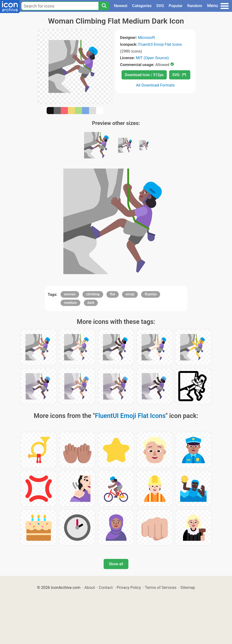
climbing (93, 294)
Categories (142, 6)
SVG (160, 6)
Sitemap (188, 587)
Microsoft (147, 37)
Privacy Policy (129, 587)
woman (70, 294)
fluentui (151, 294)
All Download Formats (155, 85)
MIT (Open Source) (152, 58)
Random (195, 6)
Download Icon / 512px (144, 75)
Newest (121, 6)
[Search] (104, 6)
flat (113, 294)
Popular (176, 6)
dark (91, 303)
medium (71, 303)
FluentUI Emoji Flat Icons (160, 44)
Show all (116, 564)
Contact (106, 587)
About (90, 587)
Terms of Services (161, 587)
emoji (130, 294)
